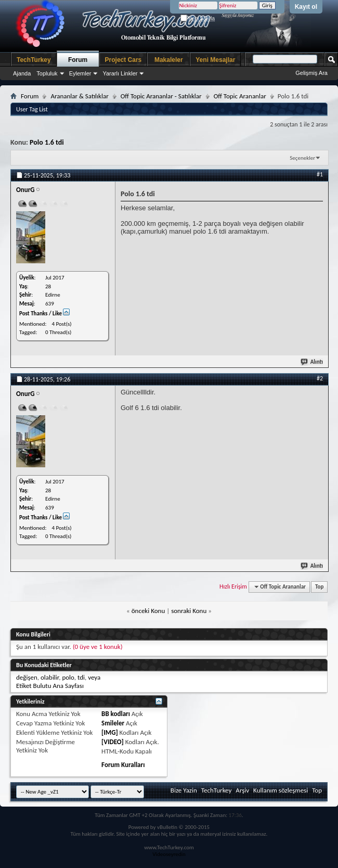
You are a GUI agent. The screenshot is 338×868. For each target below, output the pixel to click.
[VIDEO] (113, 742)
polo (68, 677)
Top (319, 587)
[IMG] (110, 732)
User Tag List (32, 109)
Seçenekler (302, 158)
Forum (78, 60)
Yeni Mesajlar (215, 60)
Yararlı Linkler (120, 73)
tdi (81, 677)
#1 (320, 174)
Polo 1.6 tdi (47, 142)
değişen (27, 677)
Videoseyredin (169, 854)
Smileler (113, 723)
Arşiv (242, 790)
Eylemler (80, 73)
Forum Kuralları (123, 765)
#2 (320, 378)
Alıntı (312, 362)
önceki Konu (148, 611)
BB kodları (116, 714)
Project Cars (123, 60)
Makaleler (169, 60)
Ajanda (22, 73)
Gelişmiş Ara (311, 73)
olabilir (50, 677)
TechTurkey (34, 60)
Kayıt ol (306, 7)
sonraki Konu (189, 611)
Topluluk (47, 73)
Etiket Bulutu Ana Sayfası (50, 686)
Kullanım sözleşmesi (281, 790)
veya (94, 677)
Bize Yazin (184, 790)
